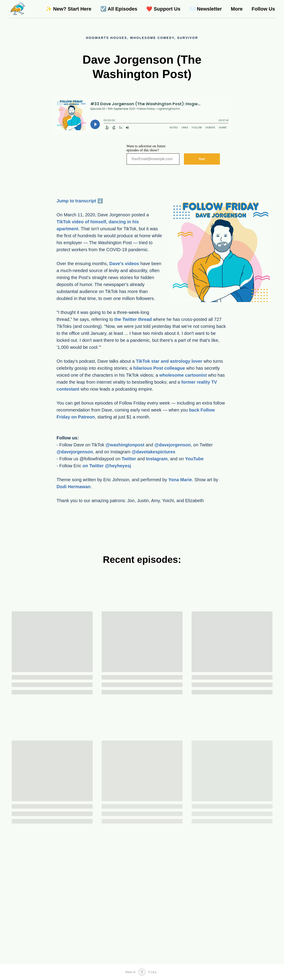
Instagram (157, 459)
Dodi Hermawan (74, 487)
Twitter (129, 459)
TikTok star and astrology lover (169, 361)
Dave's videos (124, 264)
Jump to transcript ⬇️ (80, 201)
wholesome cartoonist (183, 375)
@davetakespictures (154, 452)
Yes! (202, 159)
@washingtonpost (125, 445)
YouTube (194, 459)
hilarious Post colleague (159, 368)
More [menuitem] (237, 9)
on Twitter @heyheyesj (107, 466)
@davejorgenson (173, 445)
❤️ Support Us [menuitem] (163, 9)
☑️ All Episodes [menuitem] (119, 9)
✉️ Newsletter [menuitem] (206, 9)
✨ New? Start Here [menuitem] (68, 9)
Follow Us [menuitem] (263, 9)
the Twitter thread (133, 319)
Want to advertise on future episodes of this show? (146, 148)
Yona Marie (180, 480)
